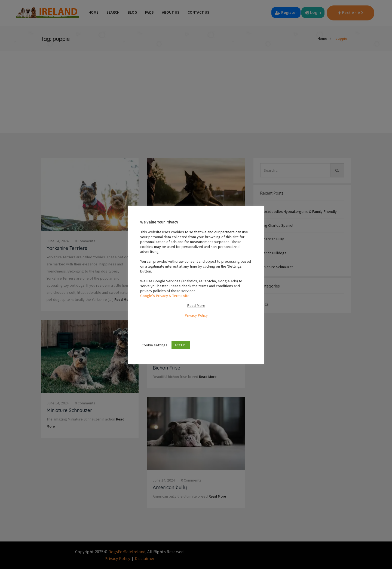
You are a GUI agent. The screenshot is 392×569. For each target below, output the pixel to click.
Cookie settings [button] (154, 345)
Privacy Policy (196, 315)
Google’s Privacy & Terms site (165, 296)
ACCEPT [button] (181, 345)
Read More (196, 305)
